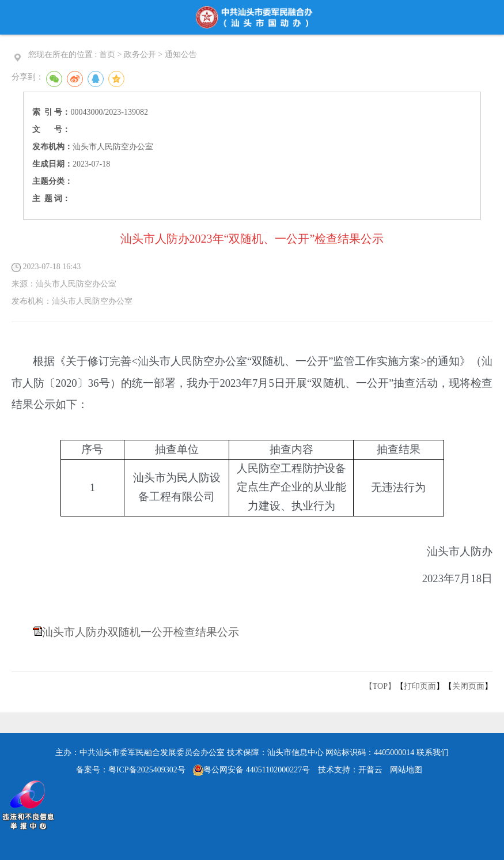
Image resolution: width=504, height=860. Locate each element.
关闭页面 (468, 686)
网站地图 (406, 770)
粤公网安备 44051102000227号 (251, 770)
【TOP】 (380, 686)
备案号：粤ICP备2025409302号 (131, 770)
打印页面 (420, 686)
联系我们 (433, 753)
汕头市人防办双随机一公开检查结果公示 (141, 632)
